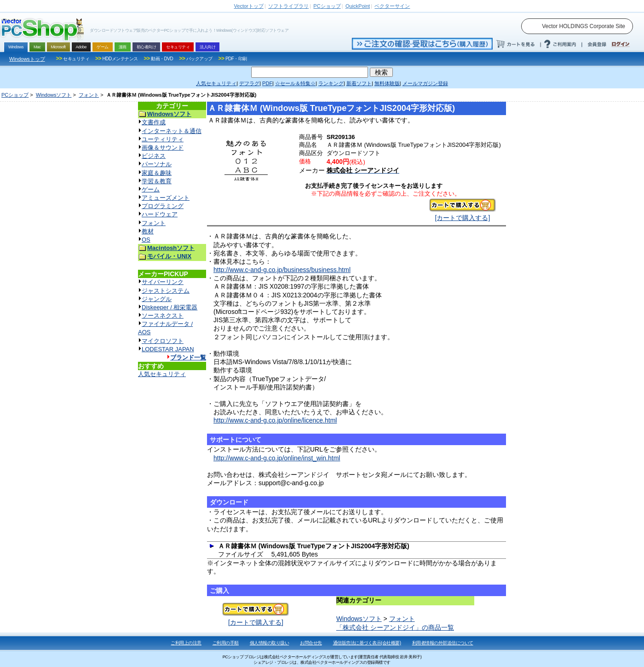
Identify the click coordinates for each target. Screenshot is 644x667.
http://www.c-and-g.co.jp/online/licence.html (275, 420)
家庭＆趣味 (157, 173)
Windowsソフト (54, 95)
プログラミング (163, 206)
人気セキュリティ (162, 374)
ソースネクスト (163, 316)
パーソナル (157, 164)
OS (146, 240)
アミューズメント (166, 198)
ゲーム (151, 189)
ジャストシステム (166, 291)
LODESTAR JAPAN (168, 349)
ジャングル (157, 299)
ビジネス (154, 156)
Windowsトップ (27, 59)
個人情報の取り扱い (270, 643)
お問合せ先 (311, 643)
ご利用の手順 (226, 643)
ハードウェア (160, 214)
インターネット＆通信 (172, 131)
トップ (249, 6)
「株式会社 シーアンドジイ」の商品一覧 (395, 627)
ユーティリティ (163, 139)
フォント (89, 95)
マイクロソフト (163, 341)
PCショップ (15, 95)
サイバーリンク (163, 282)
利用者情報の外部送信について (443, 643)
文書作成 (154, 122)
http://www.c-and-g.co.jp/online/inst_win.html (277, 458)
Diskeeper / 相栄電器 (170, 307)
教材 (148, 231)
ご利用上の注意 (186, 643)
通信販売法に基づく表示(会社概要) (367, 643)
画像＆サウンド (163, 148)
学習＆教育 (157, 181)
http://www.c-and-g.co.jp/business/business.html (282, 270)
